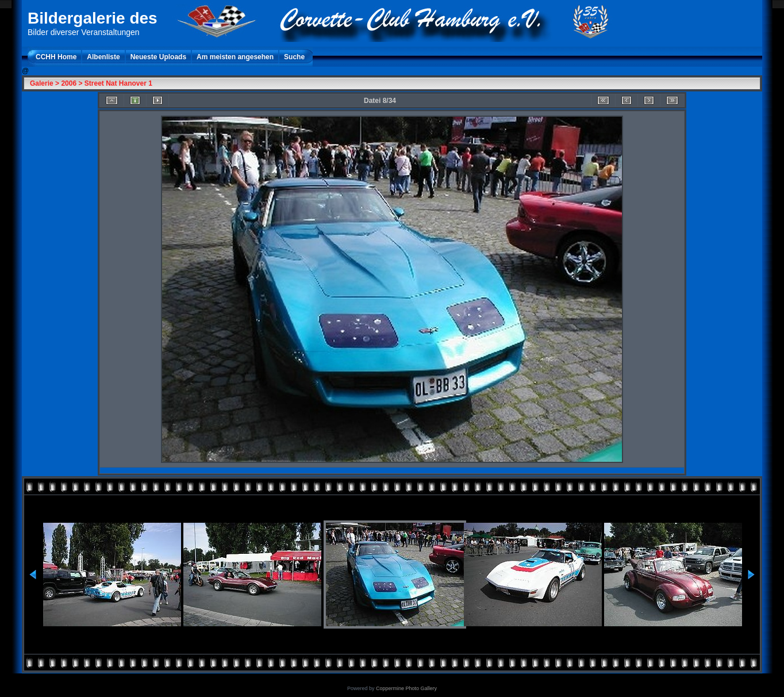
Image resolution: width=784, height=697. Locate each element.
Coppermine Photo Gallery (406, 688)
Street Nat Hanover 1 (118, 83)
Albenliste (103, 57)
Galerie (42, 83)
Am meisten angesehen (235, 57)
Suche (294, 57)
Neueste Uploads (158, 57)
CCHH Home (56, 57)
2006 (69, 83)
